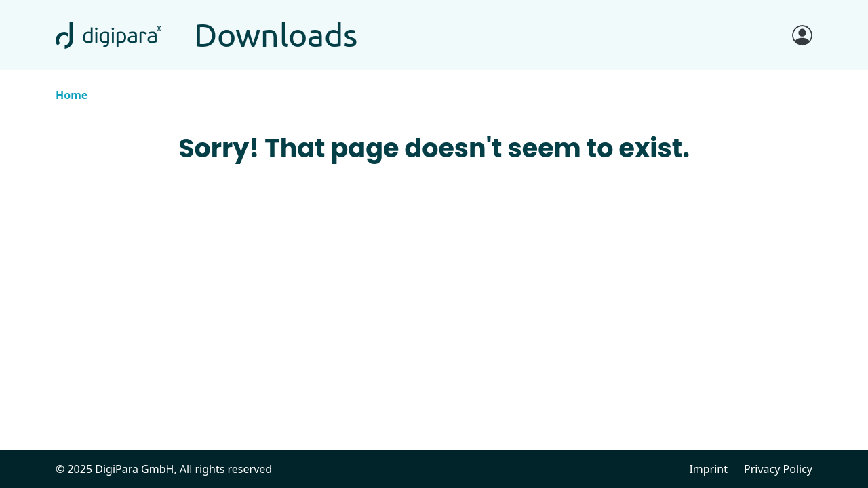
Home (72, 95)
